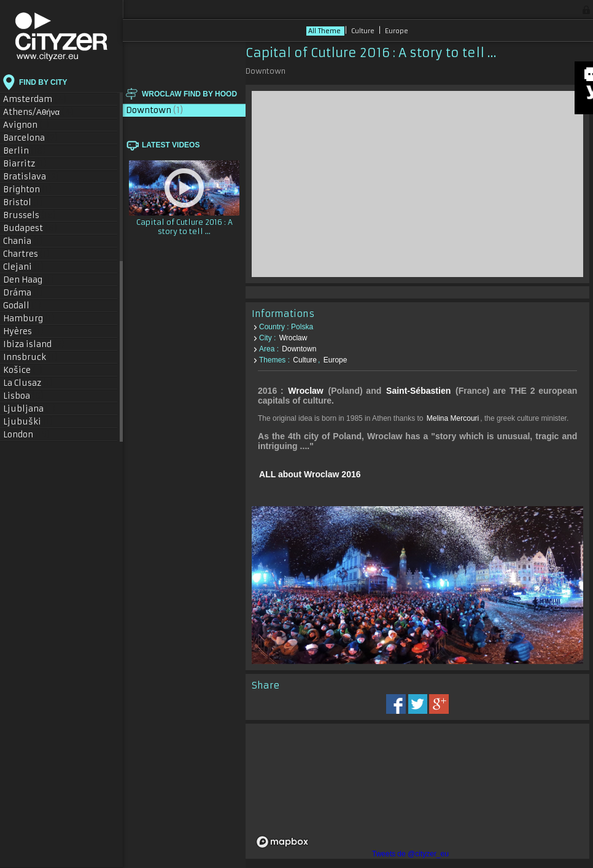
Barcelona (31, 138)
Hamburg (29, 319)
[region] (417, 791)
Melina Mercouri (453, 418)
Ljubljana (29, 409)
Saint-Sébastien (418, 391)
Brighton (28, 190)
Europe (397, 31)
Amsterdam (35, 99)
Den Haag (29, 280)
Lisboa (24, 396)
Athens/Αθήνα (39, 112)
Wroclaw (293, 338)
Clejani (24, 267)
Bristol (23, 202)
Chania (23, 241)
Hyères (24, 331)
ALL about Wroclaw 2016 (310, 474)
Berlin (25, 151)
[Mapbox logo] (282, 842)
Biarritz (25, 164)
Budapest (30, 228)
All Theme (325, 31)
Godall (22, 306)
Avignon (26, 125)
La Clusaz (28, 383)
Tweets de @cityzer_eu (410, 854)
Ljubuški (28, 422)
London (27, 435)
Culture (364, 31)
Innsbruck (31, 357)
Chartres (27, 254)
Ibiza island (34, 344)
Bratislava (31, 177)
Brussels (30, 215)
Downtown (155, 110)
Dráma (23, 293)
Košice (23, 370)
